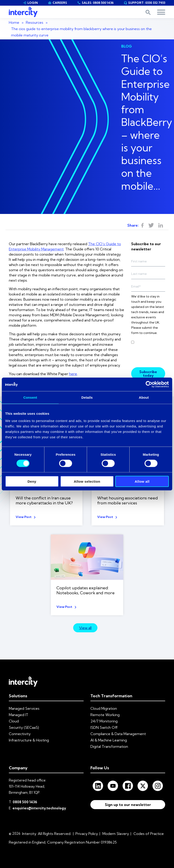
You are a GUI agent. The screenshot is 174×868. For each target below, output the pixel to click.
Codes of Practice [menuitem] (149, 834)
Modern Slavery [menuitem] (116, 834)
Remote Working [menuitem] (105, 715)
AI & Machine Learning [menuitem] (109, 740)
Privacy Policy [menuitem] (87, 834)
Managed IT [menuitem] (19, 715)
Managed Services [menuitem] (24, 708)
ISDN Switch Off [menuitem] (104, 727)
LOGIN (30, 3)
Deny (32, 481)
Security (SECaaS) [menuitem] (24, 727)
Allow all (142, 481)
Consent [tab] (30, 397)
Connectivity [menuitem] (20, 734)
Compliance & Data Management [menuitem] (118, 734)
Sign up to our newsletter (128, 806)
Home (14, 22)
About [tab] (144, 397)
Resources (35, 22)
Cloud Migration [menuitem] (104, 708)
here (73, 374)
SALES (95, 3)
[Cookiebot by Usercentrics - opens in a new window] (149, 384)
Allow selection (87, 481)
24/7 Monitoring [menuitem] (104, 721)
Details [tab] (87, 397)
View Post (24, 517)
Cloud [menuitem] (14, 721)
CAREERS (58, 3)
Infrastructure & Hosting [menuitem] (29, 740)
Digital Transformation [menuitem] (109, 746)
